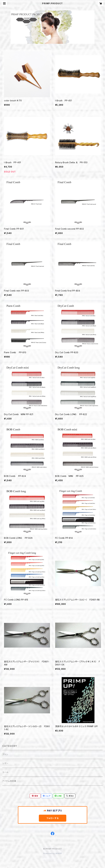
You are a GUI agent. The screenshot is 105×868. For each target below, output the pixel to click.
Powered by (53, 853)
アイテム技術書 (9, 781)
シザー (5, 763)
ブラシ (5, 754)
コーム (5, 772)
